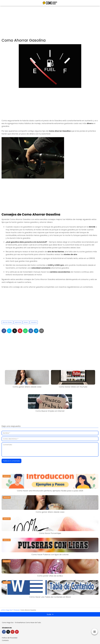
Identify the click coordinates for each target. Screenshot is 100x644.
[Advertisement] (50, 22)
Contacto (5, 640)
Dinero (26, 322)
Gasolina (34, 322)
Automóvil (18, 322)
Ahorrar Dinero (7, 322)
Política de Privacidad (10, 638)
